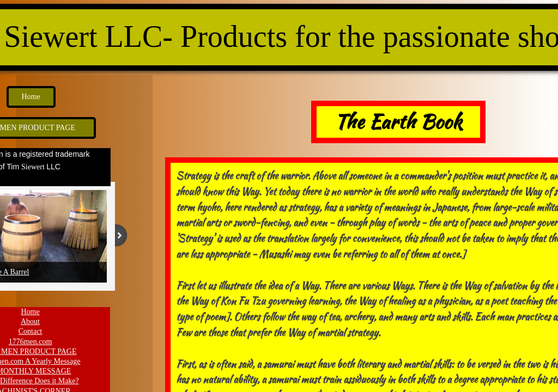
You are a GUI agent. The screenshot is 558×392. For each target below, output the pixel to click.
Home (30, 312)
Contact (31, 331)
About (30, 321)
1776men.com (31, 342)
